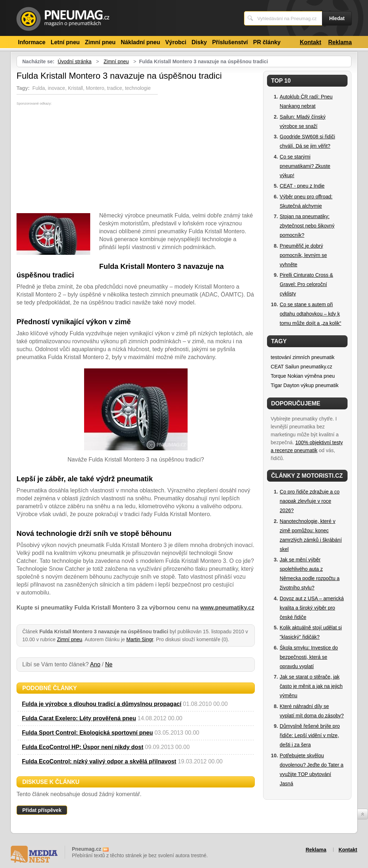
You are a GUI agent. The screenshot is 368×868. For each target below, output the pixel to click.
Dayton (291, 385)
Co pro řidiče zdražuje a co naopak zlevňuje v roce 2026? (310, 501)
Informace (32, 42)
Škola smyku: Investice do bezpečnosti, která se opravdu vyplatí (309, 657)
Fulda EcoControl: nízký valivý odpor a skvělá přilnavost (99, 761)
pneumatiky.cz (316, 367)
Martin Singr (140, 639)
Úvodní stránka (74, 61)
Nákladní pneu (140, 42)
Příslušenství (230, 42)
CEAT (277, 367)
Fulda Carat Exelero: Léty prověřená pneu (79, 718)
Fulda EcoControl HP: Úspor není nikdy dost (83, 747)
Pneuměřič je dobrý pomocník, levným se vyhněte (303, 255)
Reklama (340, 42)
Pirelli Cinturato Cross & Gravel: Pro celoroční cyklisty (306, 284)
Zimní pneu (100, 42)
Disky (199, 42)
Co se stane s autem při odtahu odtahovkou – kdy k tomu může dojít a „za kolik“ (310, 314)
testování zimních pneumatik (302, 357)
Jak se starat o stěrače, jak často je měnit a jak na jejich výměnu (311, 686)
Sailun (292, 367)
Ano (95, 664)
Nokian (295, 376)
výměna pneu (320, 376)
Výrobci (176, 42)
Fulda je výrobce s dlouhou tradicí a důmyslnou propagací (102, 704)
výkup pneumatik (320, 385)
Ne (109, 664)
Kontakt (310, 42)
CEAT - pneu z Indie (302, 186)
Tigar (276, 385)
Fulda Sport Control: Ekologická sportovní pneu (87, 733)
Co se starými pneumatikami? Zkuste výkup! (305, 166)
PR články (267, 42)
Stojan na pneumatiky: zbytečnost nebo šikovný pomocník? (307, 226)
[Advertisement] (77, 159)
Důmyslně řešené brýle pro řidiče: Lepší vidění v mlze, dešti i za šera (310, 735)
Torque (278, 376)
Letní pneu (65, 42)
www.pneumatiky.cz (227, 608)
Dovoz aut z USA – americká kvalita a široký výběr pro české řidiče (312, 608)
